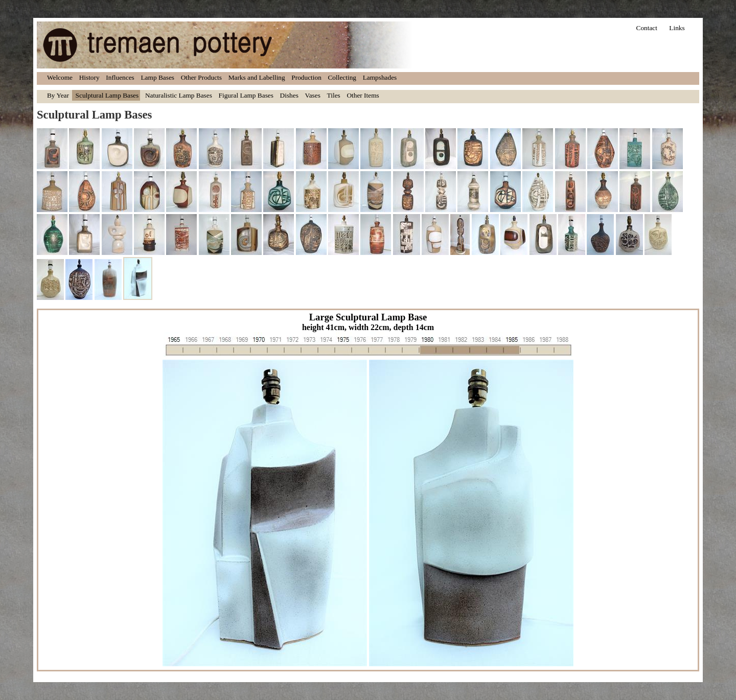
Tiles (334, 95)
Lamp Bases (157, 77)
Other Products (201, 77)
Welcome (60, 77)
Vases (313, 95)
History (89, 77)
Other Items (363, 95)
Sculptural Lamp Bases (107, 95)
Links (677, 28)
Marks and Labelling (257, 77)
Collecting (342, 77)
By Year (58, 95)
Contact (647, 28)
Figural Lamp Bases (246, 95)
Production (306, 77)
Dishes (289, 95)
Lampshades (380, 77)
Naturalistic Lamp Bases (179, 95)
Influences (120, 77)
